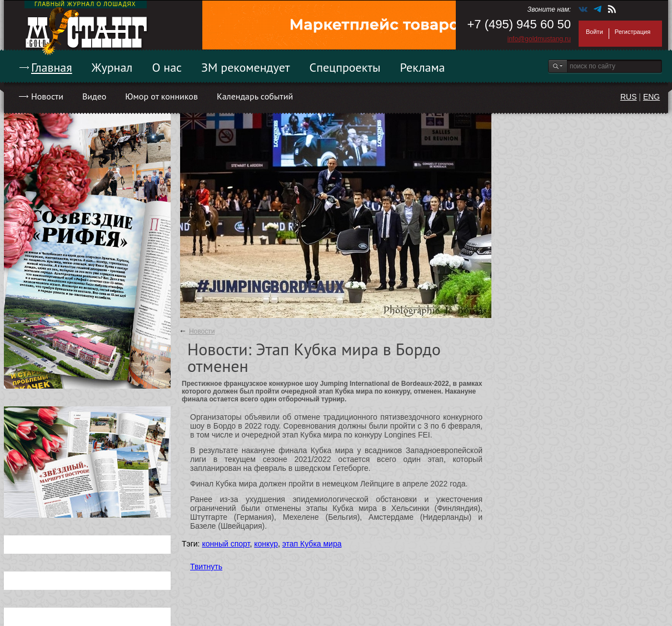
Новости (47, 96)
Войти (594, 32)
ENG (651, 97)
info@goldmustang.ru (539, 39)
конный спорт (226, 544)
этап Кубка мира (312, 544)
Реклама (423, 67)
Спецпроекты (345, 67)
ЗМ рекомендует (246, 67)
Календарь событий (255, 96)
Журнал (112, 67)
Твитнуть (206, 567)
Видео (94, 96)
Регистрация (633, 32)
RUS (629, 97)
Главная (52, 67)
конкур (266, 544)
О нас (167, 67)
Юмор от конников (161, 96)
